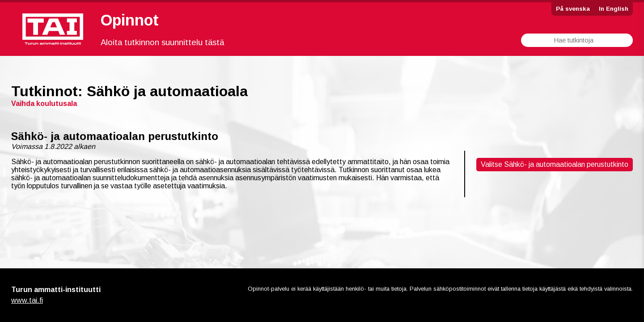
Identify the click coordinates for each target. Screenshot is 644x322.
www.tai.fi (27, 300)
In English (614, 9)
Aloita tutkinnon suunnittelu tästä (162, 42)
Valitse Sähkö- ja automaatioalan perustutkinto (555, 164)
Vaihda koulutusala (44, 104)
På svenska (573, 9)
